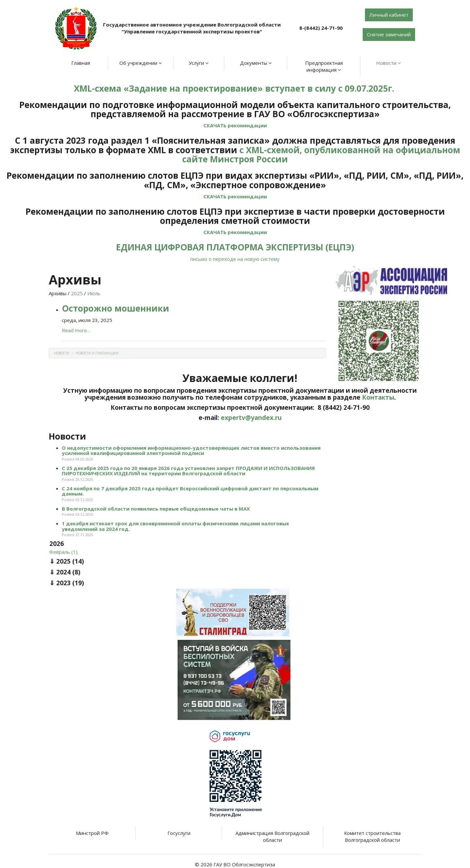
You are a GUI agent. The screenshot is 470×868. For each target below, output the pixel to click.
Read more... (76, 330)
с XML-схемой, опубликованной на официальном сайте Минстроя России (321, 155)
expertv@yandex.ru (251, 418)
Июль (94, 293)
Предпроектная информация (324, 66)
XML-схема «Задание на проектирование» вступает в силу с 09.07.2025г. (235, 88)
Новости (389, 63)
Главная (81, 63)
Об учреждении (141, 63)
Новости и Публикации (97, 353)
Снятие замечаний (389, 34)
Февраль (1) (63, 552)
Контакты (378, 397)
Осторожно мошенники (115, 308)
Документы (256, 63)
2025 (77, 293)
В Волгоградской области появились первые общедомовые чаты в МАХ (156, 509)
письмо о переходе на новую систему (235, 259)
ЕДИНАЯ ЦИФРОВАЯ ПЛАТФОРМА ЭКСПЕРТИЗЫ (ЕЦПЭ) (235, 247)
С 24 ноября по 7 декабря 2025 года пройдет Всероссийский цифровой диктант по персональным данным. (190, 491)
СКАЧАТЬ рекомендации (235, 125)
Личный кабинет (389, 15)
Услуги (199, 63)
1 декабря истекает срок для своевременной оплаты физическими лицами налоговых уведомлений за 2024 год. (175, 526)
